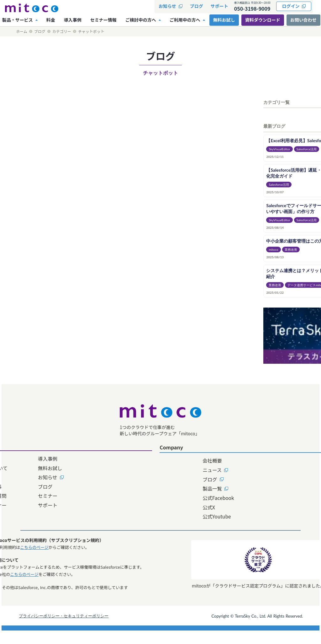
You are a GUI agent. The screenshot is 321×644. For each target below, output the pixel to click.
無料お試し (118, 476)
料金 (63, 524)
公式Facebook (178, 505)
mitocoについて (76, 476)
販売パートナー (76, 514)
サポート (115, 514)
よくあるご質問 (76, 505)
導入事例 (115, 467)
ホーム (22, 31)
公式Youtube (177, 524)
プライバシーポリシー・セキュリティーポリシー (81, 628)
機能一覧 (68, 486)
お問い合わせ (233, 476)
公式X (168, 514)
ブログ (40, 31)
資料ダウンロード (264, 20)
